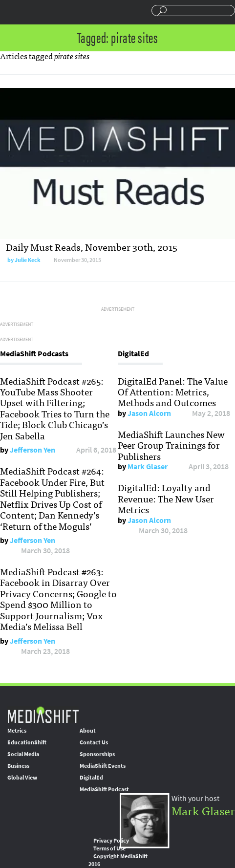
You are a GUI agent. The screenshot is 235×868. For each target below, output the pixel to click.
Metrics (17, 731)
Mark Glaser (148, 467)
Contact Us (94, 742)
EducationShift (27, 742)
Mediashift (47, 12)
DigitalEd (91, 778)
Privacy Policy (111, 841)
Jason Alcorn (149, 413)
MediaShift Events (103, 766)
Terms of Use (109, 848)
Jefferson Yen (32, 450)
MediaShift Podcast (104, 789)
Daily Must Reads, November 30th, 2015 (92, 247)
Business (18, 766)
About (88, 731)
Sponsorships (97, 754)
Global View (22, 778)
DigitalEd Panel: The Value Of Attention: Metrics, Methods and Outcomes (173, 392)
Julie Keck (28, 260)
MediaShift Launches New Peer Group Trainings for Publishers (171, 445)
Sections (11, 11)
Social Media (23, 754)
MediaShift (43, 714)
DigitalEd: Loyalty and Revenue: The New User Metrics (166, 498)
